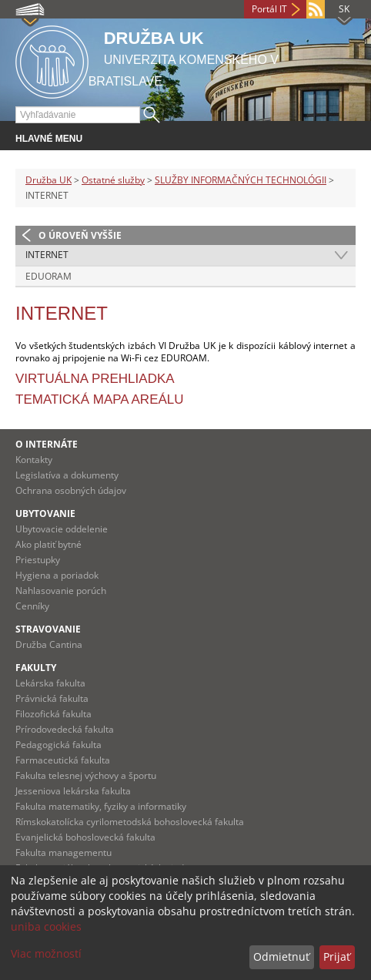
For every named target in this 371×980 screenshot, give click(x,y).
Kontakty (34, 460)
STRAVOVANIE (48, 629)
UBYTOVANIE (45, 513)
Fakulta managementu (64, 852)
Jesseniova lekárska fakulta (73, 791)
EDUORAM (48, 276)
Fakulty (36, 668)
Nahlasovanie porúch (61, 591)
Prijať (337, 957)
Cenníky (32, 606)
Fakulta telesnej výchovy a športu (86, 775)
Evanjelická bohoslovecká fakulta (85, 837)
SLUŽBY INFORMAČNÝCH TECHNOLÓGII (241, 180)
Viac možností (46, 953)
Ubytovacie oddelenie (62, 529)
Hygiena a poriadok (57, 575)
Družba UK (48, 180)
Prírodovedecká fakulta (65, 729)
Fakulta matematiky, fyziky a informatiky (101, 806)
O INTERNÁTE (47, 444)
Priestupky (38, 560)
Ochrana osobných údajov (71, 490)
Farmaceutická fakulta (63, 760)
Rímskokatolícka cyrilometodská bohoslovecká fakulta (130, 822)
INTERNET (47, 255)
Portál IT (269, 9)
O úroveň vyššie (80, 235)
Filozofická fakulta (53, 714)
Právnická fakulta (52, 698)
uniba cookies (46, 926)
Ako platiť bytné (48, 544)
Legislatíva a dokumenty (67, 475)
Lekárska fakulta (50, 683)
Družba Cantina (49, 644)
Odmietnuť (281, 957)
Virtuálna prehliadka (95, 379)
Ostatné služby (113, 180)
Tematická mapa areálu (100, 399)
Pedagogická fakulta (58, 745)
